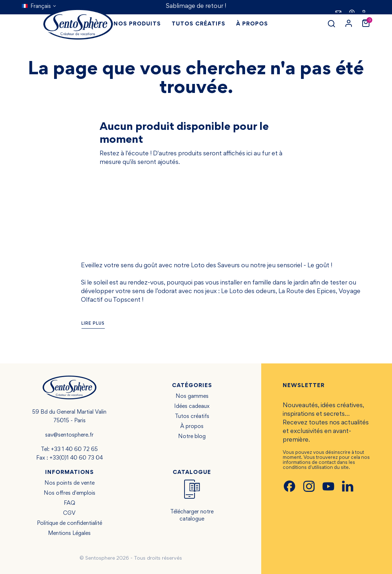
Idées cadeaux (192, 406)
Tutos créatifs (192, 417)
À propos (192, 427)
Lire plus (93, 324)
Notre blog (192, 437)
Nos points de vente (70, 483)
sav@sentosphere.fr (69, 435)
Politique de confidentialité (70, 523)
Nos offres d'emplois (70, 493)
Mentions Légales (69, 533)
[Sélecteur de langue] (39, 6)
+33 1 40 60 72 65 (74, 450)
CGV (69, 513)
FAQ (70, 503)
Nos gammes (192, 396)
